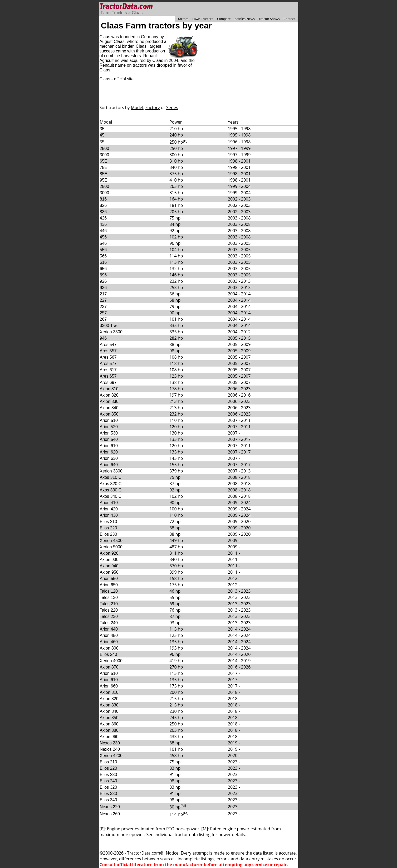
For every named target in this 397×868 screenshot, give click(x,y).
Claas (137, 13)
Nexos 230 (110, 743)
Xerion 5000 (111, 547)
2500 (105, 148)
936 (103, 288)
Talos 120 (109, 591)
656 (103, 269)
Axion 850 (109, 414)
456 (103, 237)
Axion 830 (109, 401)
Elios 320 (109, 787)
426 (103, 218)
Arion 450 (109, 635)
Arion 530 (109, 433)
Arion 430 (109, 515)
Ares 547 (108, 345)
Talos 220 (109, 610)
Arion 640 (109, 465)
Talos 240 (109, 623)
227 (103, 300)
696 (103, 275)
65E (104, 161)
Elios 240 (109, 654)
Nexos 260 (110, 814)
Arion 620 (109, 452)
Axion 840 (109, 408)
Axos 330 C (111, 490)
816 (103, 199)
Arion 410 (109, 503)
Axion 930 (109, 560)
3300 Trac (109, 326)
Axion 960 (109, 737)
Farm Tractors (114, 13)
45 (102, 135)
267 (103, 319)
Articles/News (245, 19)
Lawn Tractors (203, 19)
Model (137, 108)
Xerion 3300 (111, 332)
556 (103, 250)
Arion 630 (109, 458)
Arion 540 (109, 439)
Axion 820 (109, 395)
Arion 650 (109, 585)
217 (103, 294)
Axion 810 (109, 389)
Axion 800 (109, 648)
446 (103, 231)
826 (103, 205)
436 (103, 224)
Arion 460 (109, 642)
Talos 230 (109, 616)
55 (102, 142)
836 (103, 212)
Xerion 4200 (111, 756)
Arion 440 (109, 629)
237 (103, 307)
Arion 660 (109, 686)
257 (103, 313)
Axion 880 (109, 730)
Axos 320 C (111, 484)
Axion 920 (109, 553)
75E (104, 167)
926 (103, 281)
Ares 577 (108, 364)
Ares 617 (108, 370)
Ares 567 (108, 357)
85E (104, 174)
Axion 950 (109, 572)
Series (172, 108)
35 (102, 129)
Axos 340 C (111, 496)
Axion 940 (109, 566)
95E (104, 180)
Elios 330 (109, 794)
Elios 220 (109, 528)
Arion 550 (109, 579)
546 (103, 243)
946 (103, 338)
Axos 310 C (111, 477)
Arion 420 (109, 509)
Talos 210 (109, 604)
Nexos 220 (110, 807)
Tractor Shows (269, 19)
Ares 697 (108, 382)
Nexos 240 (110, 749)
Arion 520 (109, 427)
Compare (224, 19)
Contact (289, 19)
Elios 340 (109, 800)
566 (103, 256)
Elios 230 (109, 534)
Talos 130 (109, 598)
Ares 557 (108, 351)
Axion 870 (109, 667)
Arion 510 (109, 420)
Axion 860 (109, 724)
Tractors (182, 19)
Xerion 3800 (111, 471)
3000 (105, 155)
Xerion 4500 (111, 541)
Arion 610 (109, 446)
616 (103, 262)
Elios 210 (109, 522)
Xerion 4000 (111, 661)
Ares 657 (108, 376)
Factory (153, 108)
